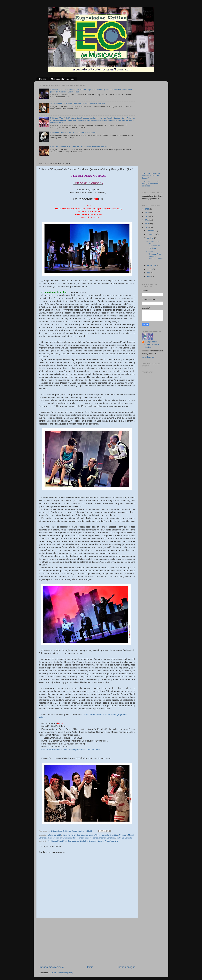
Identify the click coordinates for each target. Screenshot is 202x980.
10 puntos (52, 835)
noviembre (152, 234)
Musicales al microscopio (63, 79)
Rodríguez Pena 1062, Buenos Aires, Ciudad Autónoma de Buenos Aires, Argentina (83, 841)
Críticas (43, 79)
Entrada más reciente (51, 967)
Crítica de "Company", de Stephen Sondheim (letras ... (155, 256)
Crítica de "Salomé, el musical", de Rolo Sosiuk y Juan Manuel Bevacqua (81, 147)
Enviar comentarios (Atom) (62, 973)
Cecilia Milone (95, 835)
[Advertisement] (87, 942)
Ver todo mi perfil (149, 357)
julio (149, 273)
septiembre (152, 265)
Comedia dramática (110, 835)
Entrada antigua (126, 967)
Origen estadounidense (88, 838)
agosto (150, 269)
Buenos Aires (82, 835)
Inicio (90, 967)
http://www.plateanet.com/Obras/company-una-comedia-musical (71, 750)
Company (123, 835)
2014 (147, 224)
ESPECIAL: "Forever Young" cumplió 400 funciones (150, 183)
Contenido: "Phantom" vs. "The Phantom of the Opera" (73, 133)
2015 (147, 220)
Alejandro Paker (69, 835)
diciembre (151, 231)
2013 (59, 835)
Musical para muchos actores (65, 838)
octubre (150, 238)
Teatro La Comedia (124, 838)
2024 (147, 209)
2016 (147, 216)
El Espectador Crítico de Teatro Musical (152, 344)
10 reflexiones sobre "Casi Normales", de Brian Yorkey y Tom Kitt (77, 104)
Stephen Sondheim (107, 838)
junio (149, 276)
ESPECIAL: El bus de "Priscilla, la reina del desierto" (151, 176)
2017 (147, 213)
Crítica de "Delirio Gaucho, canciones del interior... (154, 245)
